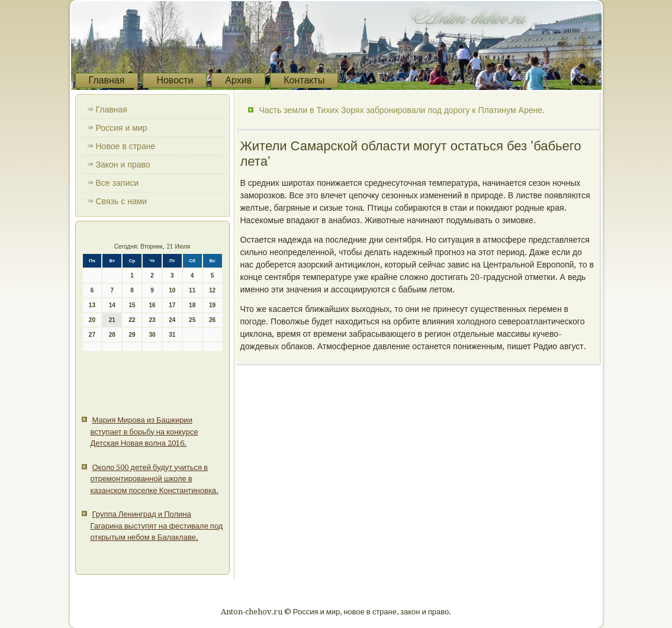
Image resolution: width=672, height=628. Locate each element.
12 (212, 290)
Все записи (118, 183)
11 (192, 290)
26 (212, 320)
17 (172, 305)
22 (132, 320)
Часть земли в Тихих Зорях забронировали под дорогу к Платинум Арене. (402, 110)
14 (112, 305)
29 (132, 335)
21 (112, 320)
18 (192, 305)
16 (152, 305)
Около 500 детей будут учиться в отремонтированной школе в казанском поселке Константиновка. (155, 479)
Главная (107, 80)
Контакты (304, 80)
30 (152, 335)
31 (172, 335)
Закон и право (123, 165)
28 (112, 335)
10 (172, 290)
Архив (238, 80)
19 (212, 305)
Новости (175, 80)
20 (92, 320)
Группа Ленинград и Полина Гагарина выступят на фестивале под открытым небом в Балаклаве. (157, 526)
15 (132, 305)
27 (92, 335)
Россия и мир (122, 128)
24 (172, 320)
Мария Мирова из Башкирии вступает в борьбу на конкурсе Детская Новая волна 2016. (144, 431)
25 (192, 320)
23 (152, 320)
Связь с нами (122, 201)
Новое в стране (126, 146)
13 (92, 305)
